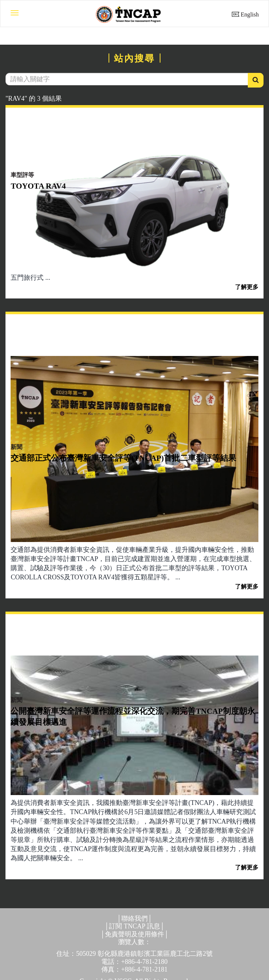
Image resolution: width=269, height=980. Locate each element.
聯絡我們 (134, 918)
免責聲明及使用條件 (134, 934)
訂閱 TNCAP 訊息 (134, 926)
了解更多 (247, 287)
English (250, 15)
